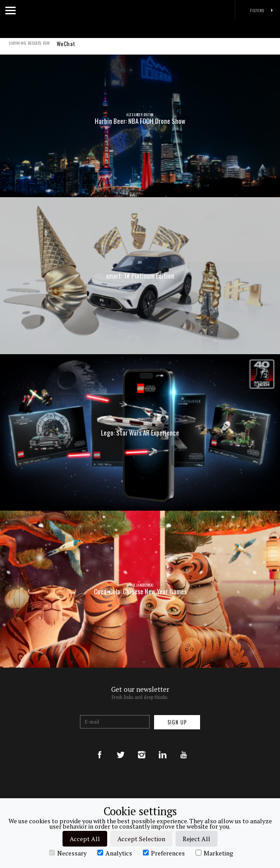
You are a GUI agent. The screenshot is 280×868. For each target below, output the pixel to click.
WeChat (66, 50)
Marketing (214, 853)
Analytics (115, 853)
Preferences (164, 853)
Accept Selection (141, 839)
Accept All (85, 839)
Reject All (196, 839)
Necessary (68, 853)
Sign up (177, 722)
